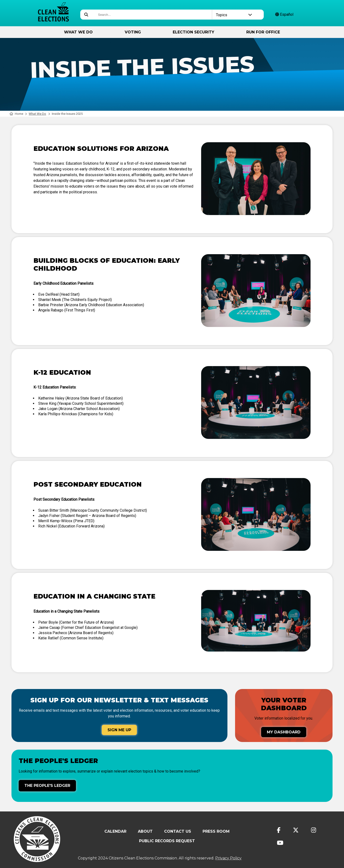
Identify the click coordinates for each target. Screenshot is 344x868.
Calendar (115, 831)
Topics (234, 15)
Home (16, 114)
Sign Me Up (119, 730)
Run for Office (263, 32)
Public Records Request (167, 841)
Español (284, 14)
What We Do (78, 32)
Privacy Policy (228, 858)
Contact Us (178, 831)
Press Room (216, 831)
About (145, 831)
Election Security (193, 32)
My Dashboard (284, 732)
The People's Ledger (47, 786)
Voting (133, 32)
